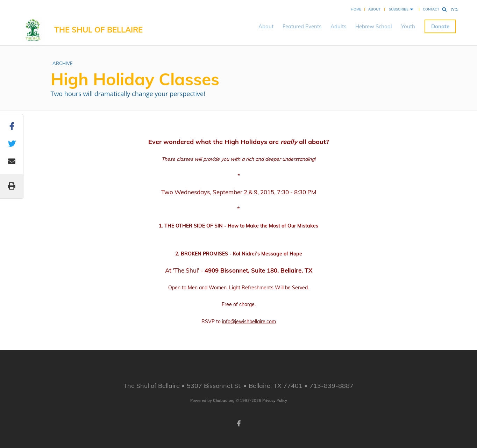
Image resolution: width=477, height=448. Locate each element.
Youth (408, 26)
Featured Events (302, 26)
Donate (440, 26)
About (374, 9)
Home (356, 9)
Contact (431, 9)
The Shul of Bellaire (98, 30)
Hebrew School (374, 26)
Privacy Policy (275, 400)
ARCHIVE (63, 63)
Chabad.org (224, 400)
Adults (338, 26)
